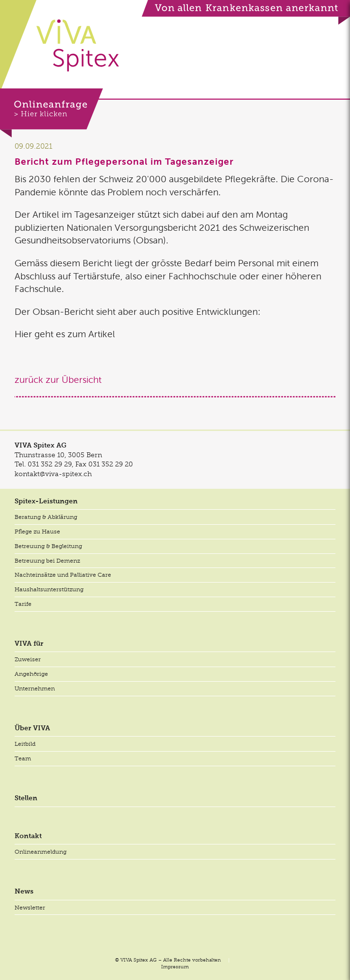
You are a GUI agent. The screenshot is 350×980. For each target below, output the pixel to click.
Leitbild (25, 744)
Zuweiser (28, 659)
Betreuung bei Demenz (47, 561)
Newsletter (30, 908)
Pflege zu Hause (37, 532)
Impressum (175, 967)
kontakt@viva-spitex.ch (53, 474)
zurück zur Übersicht (58, 380)
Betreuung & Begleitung (48, 546)
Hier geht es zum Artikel (65, 334)
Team (23, 758)
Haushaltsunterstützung (49, 589)
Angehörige (31, 674)
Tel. (43, 464)
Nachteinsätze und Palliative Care (63, 575)
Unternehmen (35, 688)
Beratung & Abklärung (46, 517)
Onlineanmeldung (41, 852)
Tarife (23, 604)
